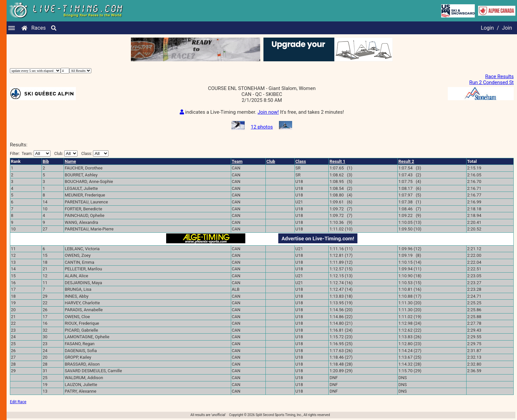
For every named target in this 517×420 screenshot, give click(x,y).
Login (487, 28)
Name (70, 161)
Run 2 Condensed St (491, 82)
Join (507, 28)
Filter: (30, 153)
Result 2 (406, 161)
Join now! (268, 112)
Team (237, 161)
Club (271, 161)
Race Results (500, 76)
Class (301, 161)
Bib (46, 161)
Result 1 (337, 161)
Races (39, 28)
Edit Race (18, 402)
